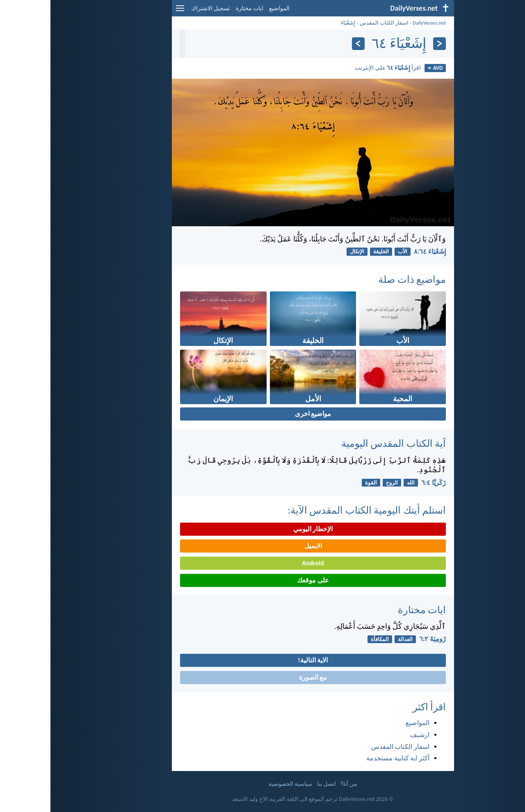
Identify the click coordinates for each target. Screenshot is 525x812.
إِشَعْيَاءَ (298, 23)
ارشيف (369, 735)
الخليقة (331, 251)
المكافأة (329, 639)
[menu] (130, 11)
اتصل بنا (276, 784)
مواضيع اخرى (263, 414)
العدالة (355, 639)
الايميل (263, 546)
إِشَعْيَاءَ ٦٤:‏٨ (379, 251)
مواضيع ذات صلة (362, 279)
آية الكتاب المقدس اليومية (343, 443)
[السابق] (389, 44)
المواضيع (229, 8)
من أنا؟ (298, 784)
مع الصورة (263, 677)
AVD (385, 68)
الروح (341, 483)
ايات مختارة (199, 8)
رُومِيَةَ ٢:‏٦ (382, 639)
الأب (352, 251)
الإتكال (307, 251)
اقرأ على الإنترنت (337, 68)
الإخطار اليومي (263, 529)
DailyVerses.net (379, 23)
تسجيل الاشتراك (160, 8)
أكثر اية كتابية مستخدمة (347, 758)
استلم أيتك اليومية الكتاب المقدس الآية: (316, 510)
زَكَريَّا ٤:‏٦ (383, 483)
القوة (321, 483)
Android (262, 563)
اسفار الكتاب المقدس (334, 23)
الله (360, 483)
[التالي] (308, 44)
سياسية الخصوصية (240, 784)
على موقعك (262, 580)
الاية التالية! (263, 660)
